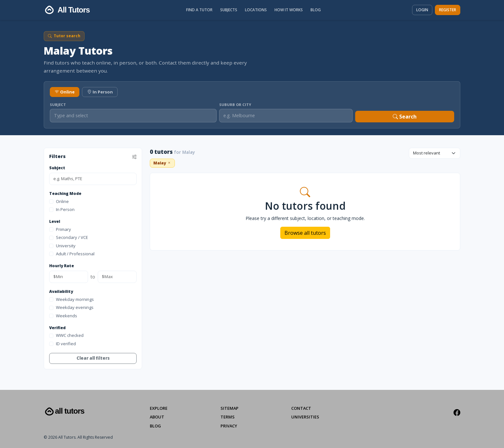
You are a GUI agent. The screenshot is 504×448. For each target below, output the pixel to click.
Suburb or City (235, 105)
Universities (305, 417)
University (62, 246)
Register (448, 10)
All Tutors (64, 412)
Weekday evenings (71, 307)
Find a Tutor (199, 10)
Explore (159, 408)
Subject (58, 105)
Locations (256, 10)
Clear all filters (93, 358)
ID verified (63, 344)
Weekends (63, 316)
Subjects (229, 10)
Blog (316, 10)
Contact (301, 408)
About (157, 417)
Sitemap (230, 408)
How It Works (289, 10)
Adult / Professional (72, 254)
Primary (60, 229)
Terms (228, 417)
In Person (100, 92)
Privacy (229, 426)
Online (65, 92)
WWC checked (66, 335)
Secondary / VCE (69, 237)
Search (405, 117)
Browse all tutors (305, 233)
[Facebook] (457, 413)
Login (422, 10)
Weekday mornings (72, 299)
